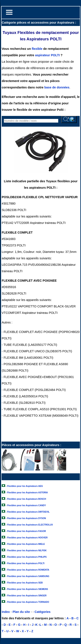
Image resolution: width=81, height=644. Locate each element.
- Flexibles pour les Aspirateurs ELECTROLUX (29, 525)
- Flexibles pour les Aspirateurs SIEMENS (27, 589)
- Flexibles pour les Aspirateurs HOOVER (27, 538)
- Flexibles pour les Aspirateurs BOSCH (26, 499)
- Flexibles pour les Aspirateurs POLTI (25, 563)
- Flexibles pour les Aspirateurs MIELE (25, 544)
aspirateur (43, 55)
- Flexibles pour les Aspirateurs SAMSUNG (28, 576)
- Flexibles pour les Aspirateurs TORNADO (28, 602)
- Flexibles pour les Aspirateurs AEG (24, 486)
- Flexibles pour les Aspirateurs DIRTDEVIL (28, 512)
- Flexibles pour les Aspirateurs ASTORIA (27, 493)
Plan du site (21, 612)
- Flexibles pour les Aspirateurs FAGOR (26, 531)
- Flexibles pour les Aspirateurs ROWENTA (28, 570)
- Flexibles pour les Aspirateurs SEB (24, 583)
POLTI (55, 55)
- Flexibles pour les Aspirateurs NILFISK (26, 551)
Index (6, 612)
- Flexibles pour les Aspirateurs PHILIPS (26, 557)
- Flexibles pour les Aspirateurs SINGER (26, 596)
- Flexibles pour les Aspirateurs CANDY (26, 505)
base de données (57, 87)
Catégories (43, 612)
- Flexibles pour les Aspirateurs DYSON (26, 518)
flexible (37, 49)
